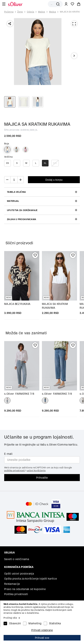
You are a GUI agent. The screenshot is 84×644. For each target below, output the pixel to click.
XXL (55, 163)
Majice (42, 12)
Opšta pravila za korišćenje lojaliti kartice (31, 579)
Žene (20, 12)
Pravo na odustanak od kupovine (25, 589)
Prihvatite (42, 478)
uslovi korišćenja (36, 471)
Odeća (31, 12)
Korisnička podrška (19, 567)
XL (45, 163)
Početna (9, 12)
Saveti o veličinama (17, 559)
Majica (53, 12)
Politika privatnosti (16, 594)
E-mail (8, 454)
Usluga (9, 553)
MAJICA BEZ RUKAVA (17, 304)
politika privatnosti (15, 471)
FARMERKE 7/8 (19, 394)
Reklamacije (12, 584)
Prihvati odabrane (42, 630)
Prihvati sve (42, 638)
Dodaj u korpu (54, 180)
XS (8, 163)
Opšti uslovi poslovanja (19, 574)
